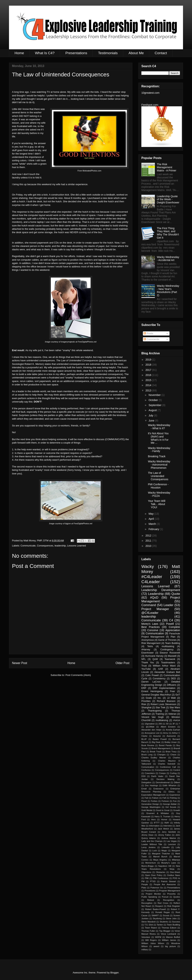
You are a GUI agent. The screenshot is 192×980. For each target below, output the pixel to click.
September (155, 405)
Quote (176, 594)
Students (164, 922)
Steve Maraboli (148, 922)
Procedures (150, 891)
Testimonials (108, 53)
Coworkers (150, 773)
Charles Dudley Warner (154, 758)
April (151, 519)
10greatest (150, 724)
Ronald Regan (163, 912)
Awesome (171, 736)
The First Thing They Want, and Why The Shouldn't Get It (168, 233)
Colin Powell (152, 675)
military (145, 950)
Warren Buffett (173, 937)
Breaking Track (157, 456)
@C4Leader (150, 613)
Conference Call (168, 767)
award (156, 946)
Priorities (146, 701)
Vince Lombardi (168, 934)
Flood (144, 801)
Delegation (146, 782)
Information (154, 826)
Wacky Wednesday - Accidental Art (168, 259)
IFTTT (157, 823)
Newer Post (20, 663)
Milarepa (176, 860)
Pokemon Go (157, 888)
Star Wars (175, 708)
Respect (159, 906)
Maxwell (172, 656)
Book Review (148, 745)
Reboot (151, 900)
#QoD (154, 598)
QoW (155, 659)
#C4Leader (152, 577)
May (151, 514)
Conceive (153, 630)
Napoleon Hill (165, 866)
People (145, 884)
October (154, 400)
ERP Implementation (164, 688)
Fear (172, 691)
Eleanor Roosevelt (170, 653)
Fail (146, 798)
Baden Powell (160, 739)
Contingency (167, 650)
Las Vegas (172, 841)
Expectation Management (153, 795)
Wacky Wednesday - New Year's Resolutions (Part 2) (168, 291)
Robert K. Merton (34, 364)
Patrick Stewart (169, 881)
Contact (161, 53)
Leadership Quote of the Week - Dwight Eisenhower (168, 199)
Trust (144, 666)
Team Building (172, 643)
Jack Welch (163, 829)
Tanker (160, 925)
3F (174, 724)
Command (149, 605)
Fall (164, 798)
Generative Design (150, 804)
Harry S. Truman (162, 816)
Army (166, 733)
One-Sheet (175, 872)
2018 (149, 365)
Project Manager (155, 609)
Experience (175, 795)
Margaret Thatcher (161, 854)
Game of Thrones (167, 640)
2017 (149, 370)
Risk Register (174, 906)
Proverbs (171, 894)
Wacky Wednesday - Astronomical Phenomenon (159, 465)
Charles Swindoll (166, 764)
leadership (60, 546)
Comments (151, 339)
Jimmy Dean (147, 835)
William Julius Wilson (153, 943)
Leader (168, 605)
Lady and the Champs (152, 841)
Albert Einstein (168, 727)
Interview (168, 826)
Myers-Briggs (148, 866)
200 (160, 724)
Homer (164, 819)
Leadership (156, 594)
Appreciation (173, 630)
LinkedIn (166, 847)
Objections (146, 872)
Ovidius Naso (174, 875)
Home (19, 53)
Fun (175, 801)
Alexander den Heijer (151, 730)
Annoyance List (152, 733)
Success (176, 922)
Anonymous (148, 640)
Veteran (172, 714)
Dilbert (177, 782)
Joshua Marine (169, 838)
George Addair (170, 804)
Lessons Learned (76, 546)
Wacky (148, 566)
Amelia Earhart (173, 730)
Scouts (166, 915)
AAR (160, 669)
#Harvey (146, 650)
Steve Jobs (171, 918)
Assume (157, 736)
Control (177, 770)
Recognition (169, 900)
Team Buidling (173, 925)
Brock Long (147, 755)
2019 (149, 360)
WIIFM (158, 937)
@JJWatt (150, 727)
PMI (147, 878)
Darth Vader (157, 776)
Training (160, 714)
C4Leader (151, 582)
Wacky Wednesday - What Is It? (159, 427)
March (153, 524)
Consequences (45, 546)
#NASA (177, 720)
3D (167, 724)
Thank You (148, 663)
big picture (170, 946)
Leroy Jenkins (148, 847)
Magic (164, 851)
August (153, 410)
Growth (177, 810)
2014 (149, 385)
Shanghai (146, 708)
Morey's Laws (150, 624)
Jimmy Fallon (164, 835)
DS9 (143, 776)
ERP (144, 688)
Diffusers (171, 685)
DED (173, 679)
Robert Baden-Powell (155, 909)
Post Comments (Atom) (78, 675)
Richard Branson (166, 701)
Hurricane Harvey (154, 656)
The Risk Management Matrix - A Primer (167, 167)
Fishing (173, 798)
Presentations (76, 53)
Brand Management (161, 748)
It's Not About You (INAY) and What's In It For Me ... (158, 438)
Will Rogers (151, 940)
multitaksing (162, 720)
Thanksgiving (155, 711)
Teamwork (170, 659)
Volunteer (146, 937)
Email (144, 789)
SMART (155, 915)
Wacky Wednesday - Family (159, 450)
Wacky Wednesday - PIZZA (159, 494)
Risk (144, 704)
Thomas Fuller (148, 931)
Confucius (146, 770)
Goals (149, 698)
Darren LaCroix (151, 682)
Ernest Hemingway (152, 691)
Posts (148, 333)
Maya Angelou (160, 860)
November (155, 395)
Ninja (172, 869)
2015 (149, 380)
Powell (170, 624)
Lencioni (172, 844)
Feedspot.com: (150, 105)
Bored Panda (165, 745)
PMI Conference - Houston (158, 486)
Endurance (158, 789)
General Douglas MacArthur (156, 695)
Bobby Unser (171, 742)
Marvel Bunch (160, 857)
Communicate (28, 546)
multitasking (168, 646)
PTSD (153, 881)
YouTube (146, 669)
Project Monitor (153, 894)
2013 (149, 390)
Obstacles (161, 872)
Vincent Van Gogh (153, 717)
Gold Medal (147, 810)
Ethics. (172, 792)
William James (169, 940)
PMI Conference (160, 878)
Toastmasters (168, 663)
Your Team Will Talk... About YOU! (157, 504)
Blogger (114, 973)
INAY (167, 823)
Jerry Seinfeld (169, 832)
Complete (174, 627)
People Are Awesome (165, 884)
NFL (144, 659)
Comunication (148, 767)
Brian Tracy (171, 752)
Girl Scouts (171, 807)
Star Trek (160, 708)
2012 (149, 536)
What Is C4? (45, 53)
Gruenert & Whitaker (158, 813)
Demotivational (163, 782)
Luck (155, 851)
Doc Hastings (151, 785)
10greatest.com (150, 93)
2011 (149, 541)
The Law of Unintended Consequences (158, 476)
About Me (136, 53)
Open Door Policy (154, 875)
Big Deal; (156, 742)
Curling (173, 773)
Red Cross (163, 903)
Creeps (162, 773)
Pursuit (165, 897)
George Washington (151, 807)
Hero (153, 819)
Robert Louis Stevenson (163, 704)
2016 (149, 375)
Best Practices (150, 627)
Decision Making (165, 779)
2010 (149, 546)
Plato (144, 888)
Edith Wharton (169, 785)
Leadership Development (161, 590)
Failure (155, 798)
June (152, 421)
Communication (155, 633)
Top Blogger (165, 931)
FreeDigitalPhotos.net (87, 342)
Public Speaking (149, 897)
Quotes (177, 897)
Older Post (122, 663)
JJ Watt (171, 698)
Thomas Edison (169, 928)
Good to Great (163, 810)
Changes (161, 755)
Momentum (151, 863)
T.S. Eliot (149, 925)
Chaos (173, 755)
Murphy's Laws (169, 863)
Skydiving (157, 918)
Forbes (154, 801)
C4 (171, 620)
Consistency (159, 679)
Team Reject (151, 928)
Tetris (150, 646)
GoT (178, 695)
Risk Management (151, 643)
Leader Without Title (152, 844)
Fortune (165, 801)
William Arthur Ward (164, 666)
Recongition (147, 903)
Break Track (156, 752)
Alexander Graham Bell (167, 672)
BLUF (144, 739)
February (154, 529)
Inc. (160, 698)
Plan (173, 637)
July (151, 415)
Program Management (170, 891)
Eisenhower (148, 653)
